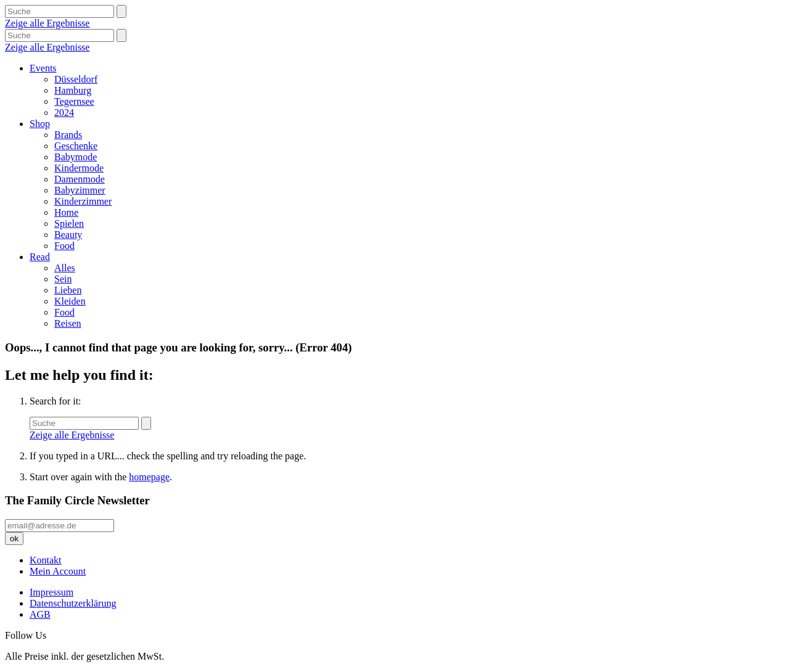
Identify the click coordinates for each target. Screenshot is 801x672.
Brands (68, 135)
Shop (40, 124)
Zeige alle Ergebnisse (47, 23)
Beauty (68, 235)
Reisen (68, 323)
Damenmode (80, 179)
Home (66, 212)
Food (64, 246)
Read (40, 257)
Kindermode (79, 168)
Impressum (51, 592)
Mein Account (58, 571)
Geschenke (76, 146)
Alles (65, 268)
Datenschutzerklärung (73, 603)
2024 (64, 113)
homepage (149, 477)
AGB (40, 614)
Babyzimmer (80, 190)
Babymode (76, 157)
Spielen (69, 223)
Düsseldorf (76, 79)
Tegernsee (74, 101)
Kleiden (70, 301)
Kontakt (46, 560)
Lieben (68, 290)
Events (43, 68)
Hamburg (73, 90)
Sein (63, 279)
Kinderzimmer (83, 201)
